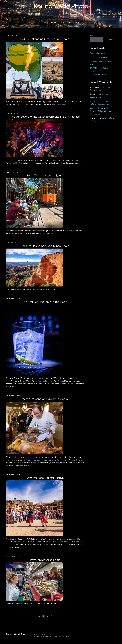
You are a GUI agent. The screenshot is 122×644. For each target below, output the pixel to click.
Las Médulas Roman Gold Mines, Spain (45, 246)
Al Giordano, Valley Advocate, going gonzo (101, 111)
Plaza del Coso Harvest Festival (45, 478)
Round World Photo (43, 634)
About (54, 22)
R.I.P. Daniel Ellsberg (98, 75)
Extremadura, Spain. (98, 53)
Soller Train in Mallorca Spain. (45, 176)
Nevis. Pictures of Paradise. (101, 57)
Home (45, 22)
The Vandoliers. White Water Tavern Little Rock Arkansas (45, 117)
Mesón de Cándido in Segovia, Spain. (45, 399)
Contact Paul (65, 22)
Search (93, 36)
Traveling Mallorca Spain (45, 560)
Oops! (77, 22)
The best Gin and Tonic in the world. (45, 302)
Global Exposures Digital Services (57, 637)
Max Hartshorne (97, 108)
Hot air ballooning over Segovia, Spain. (45, 39)
